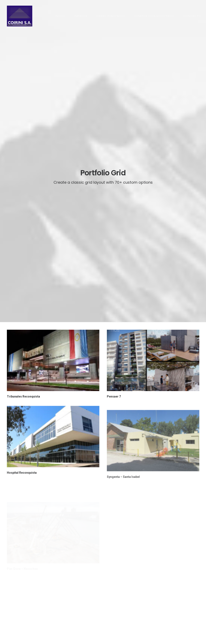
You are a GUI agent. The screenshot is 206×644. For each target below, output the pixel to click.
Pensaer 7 (114, 184)
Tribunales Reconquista (23, 184)
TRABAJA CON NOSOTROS (154, 16)
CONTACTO (192, 16)
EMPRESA (81, 16)
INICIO (60, 16)
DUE (9, 636)
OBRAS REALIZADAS (111, 16)
